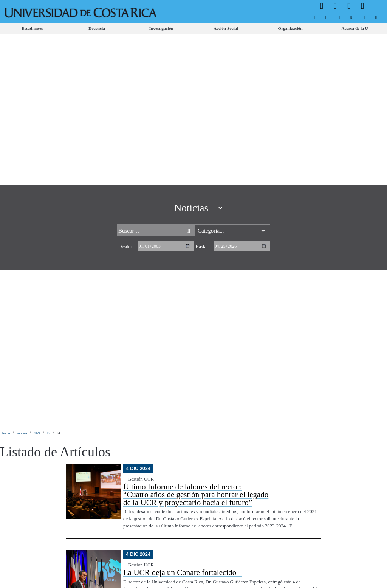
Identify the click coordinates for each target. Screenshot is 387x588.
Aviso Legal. (132, 576)
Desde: (125, 53)
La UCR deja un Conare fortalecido (183, 185)
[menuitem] (314, 17)
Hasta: (202, 53)
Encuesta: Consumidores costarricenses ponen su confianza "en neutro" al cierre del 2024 (197, 267)
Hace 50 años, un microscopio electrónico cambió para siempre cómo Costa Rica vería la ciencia (202, 345)
